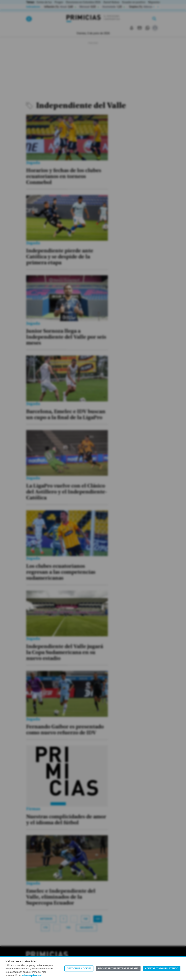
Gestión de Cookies (79, 968)
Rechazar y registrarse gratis (118, 968)
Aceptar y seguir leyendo (162, 968)
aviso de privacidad (32, 975)
